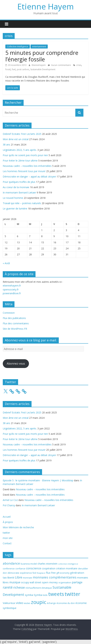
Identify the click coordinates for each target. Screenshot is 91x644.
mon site (8, 538)
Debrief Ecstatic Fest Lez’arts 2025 (22, 134)
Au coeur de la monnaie (16, 187)
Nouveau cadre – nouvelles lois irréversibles (27, 166)
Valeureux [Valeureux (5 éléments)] (9, 603)
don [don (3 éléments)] (5, 573)
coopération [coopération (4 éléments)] (49, 568)
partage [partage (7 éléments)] (77, 582)
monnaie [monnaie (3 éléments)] (27, 578)
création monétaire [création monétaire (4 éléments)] (67, 568)
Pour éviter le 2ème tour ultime (20, 161)
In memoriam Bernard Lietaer (19, 193)
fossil (8, 69)
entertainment (39, 47)
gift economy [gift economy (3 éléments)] (63, 573)
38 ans (6, 145)
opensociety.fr (11, 289)
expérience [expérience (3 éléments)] (26, 573)
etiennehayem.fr (12, 286)
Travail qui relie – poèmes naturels (22, 203)
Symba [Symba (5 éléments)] (38, 595)
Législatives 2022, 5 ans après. (20, 150)
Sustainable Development (43, 69)
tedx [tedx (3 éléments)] (45, 595)
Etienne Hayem (46, 6)
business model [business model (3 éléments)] (29, 564)
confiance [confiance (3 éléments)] (20, 569)
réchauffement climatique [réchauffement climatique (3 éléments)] (39, 588)
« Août (6, 263)
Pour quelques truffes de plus (19, 182)
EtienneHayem (39, 65)
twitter (6, 533)
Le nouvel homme (13, 198)
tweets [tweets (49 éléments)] (56, 594)
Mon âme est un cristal (16, 139)
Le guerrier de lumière (15, 209)
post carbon (23, 69)
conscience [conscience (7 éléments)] (34, 568)
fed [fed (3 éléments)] (34, 573)
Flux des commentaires (16, 323)
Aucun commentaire (59, 65)
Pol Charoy (9, 505)
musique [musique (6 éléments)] (15, 582)
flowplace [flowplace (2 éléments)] (41, 573)
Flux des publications (14, 318)
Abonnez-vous (16, 364)
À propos (8, 522)
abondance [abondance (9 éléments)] (11, 563)
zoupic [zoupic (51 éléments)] (39, 602)
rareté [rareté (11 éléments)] (8, 587)
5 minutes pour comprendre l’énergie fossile (42, 56)
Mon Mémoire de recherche (18, 527)
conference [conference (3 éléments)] (9, 569)
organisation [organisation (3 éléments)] (65, 583)
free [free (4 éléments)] (53, 573)
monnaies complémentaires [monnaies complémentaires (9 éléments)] (55, 577)
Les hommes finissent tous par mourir (24, 171)
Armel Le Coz (10, 500)
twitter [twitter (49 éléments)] (72, 594)
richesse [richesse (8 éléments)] (19, 587)
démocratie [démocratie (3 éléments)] (13, 573)
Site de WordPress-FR (15, 329)
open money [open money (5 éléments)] (50, 582)
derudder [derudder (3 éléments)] (83, 569)
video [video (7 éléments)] (20, 603)
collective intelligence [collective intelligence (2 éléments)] (68, 564)
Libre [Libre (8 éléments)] (19, 577)
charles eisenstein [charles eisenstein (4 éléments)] (47, 564)
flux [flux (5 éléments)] (48, 573)
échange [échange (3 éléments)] (51, 603)
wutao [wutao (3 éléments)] (27, 603)
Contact (7, 543)
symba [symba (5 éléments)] (29, 595)
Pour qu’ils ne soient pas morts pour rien (25, 155)
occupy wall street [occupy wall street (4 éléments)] (31, 582)
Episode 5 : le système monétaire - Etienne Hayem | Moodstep (38, 480)
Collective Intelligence (18, 47)
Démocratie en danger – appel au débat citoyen (29, 177)
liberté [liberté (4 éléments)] (11, 578)
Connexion (9, 313)
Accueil (7, 517)
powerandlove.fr (12, 293)
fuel (14, 69)
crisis (79, 65)
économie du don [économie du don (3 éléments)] (66, 603)
